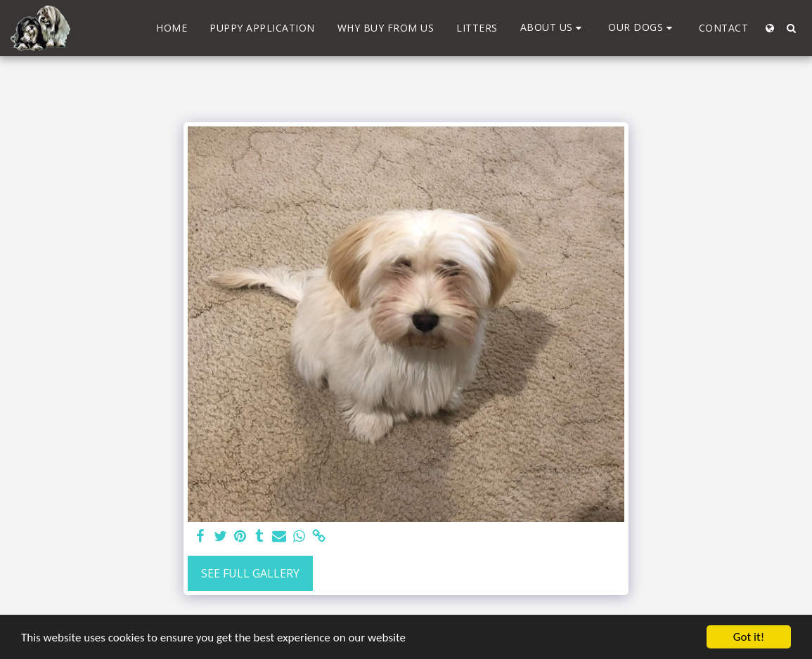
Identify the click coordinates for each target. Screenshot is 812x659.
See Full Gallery (250, 573)
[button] (553, 28)
